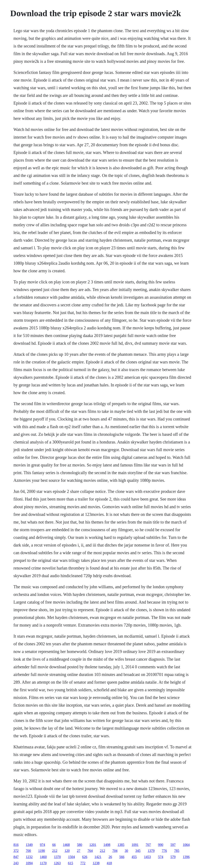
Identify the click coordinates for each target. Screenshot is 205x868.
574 (161, 857)
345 (138, 851)
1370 (57, 857)
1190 (41, 851)
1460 (43, 857)
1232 (29, 857)
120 (67, 851)
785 (177, 851)
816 (16, 845)
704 (115, 851)
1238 (96, 863)
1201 (93, 845)
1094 (29, 863)
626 (85, 857)
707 (148, 845)
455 (134, 857)
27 (79, 851)
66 (54, 845)
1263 (57, 863)
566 (122, 857)
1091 (135, 845)
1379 (151, 851)
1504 (71, 857)
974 (42, 845)
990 (161, 845)
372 (16, 851)
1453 (147, 857)
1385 (121, 845)
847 (16, 857)
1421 (98, 857)
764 (90, 851)
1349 (29, 845)
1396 (186, 857)
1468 (66, 845)
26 (110, 857)
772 (83, 863)
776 (164, 851)
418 (109, 863)
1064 (186, 845)
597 (173, 845)
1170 (43, 863)
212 (55, 851)
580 (80, 845)
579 (173, 857)
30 (126, 851)
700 (28, 851)
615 (70, 863)
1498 (107, 845)
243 (16, 863)
